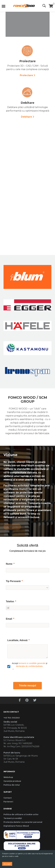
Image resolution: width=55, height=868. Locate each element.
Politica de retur (12, 785)
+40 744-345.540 (12, 718)
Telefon (10, 601)
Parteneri (8, 802)
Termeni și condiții (13, 818)
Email (9, 619)
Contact (8, 798)
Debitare (26, 117)
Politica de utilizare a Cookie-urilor (21, 814)
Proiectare (26, 75)
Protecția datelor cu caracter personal (23, 822)
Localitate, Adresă (17, 640)
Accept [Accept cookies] (7, 864)
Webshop (8, 777)
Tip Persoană (13, 581)
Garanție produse (12, 781)
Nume (9, 564)
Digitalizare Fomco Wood (16, 826)
